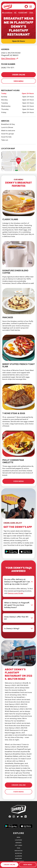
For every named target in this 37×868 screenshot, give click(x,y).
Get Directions (8, 58)
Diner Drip (18, 858)
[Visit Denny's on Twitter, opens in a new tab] (19, 817)
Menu (19, 837)
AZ (15, 13)
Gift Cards (19, 845)
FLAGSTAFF (23, 13)
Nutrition (18, 853)
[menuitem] (26, 7)
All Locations (7, 13)
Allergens (19, 856)
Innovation (18, 851)
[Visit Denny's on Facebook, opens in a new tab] (11, 817)
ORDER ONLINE (19, 75)
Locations (18, 840)
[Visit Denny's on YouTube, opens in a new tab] (22, 817)
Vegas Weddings (18, 861)
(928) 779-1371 (8, 68)
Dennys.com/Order (15, 593)
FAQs (19, 848)
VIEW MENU (18, 81)
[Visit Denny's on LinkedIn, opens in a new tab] (26, 817)
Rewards (19, 843)
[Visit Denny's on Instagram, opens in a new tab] (15, 817)
